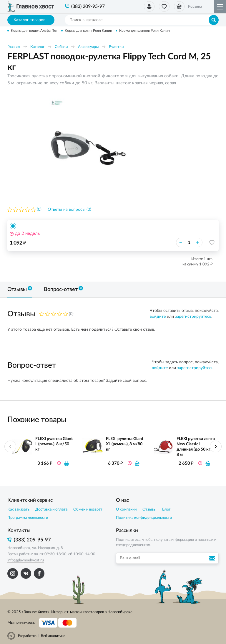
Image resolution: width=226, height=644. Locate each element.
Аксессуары (88, 47)
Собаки (61, 47)
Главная (14, 47)
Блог (166, 510)
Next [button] (216, 446)
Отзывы (149, 510)
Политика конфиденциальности (144, 518)
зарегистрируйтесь (193, 317)
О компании (126, 510)
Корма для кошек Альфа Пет (34, 31)
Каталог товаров (31, 20)
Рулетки (116, 47)
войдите (158, 317)
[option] (88, 146)
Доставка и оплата (51, 510)
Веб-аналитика (53, 636)
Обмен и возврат (88, 510)
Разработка (27, 636)
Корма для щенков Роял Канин (144, 31)
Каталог (37, 47)
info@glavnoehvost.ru (26, 560)
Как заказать (18, 510)
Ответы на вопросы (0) (69, 210)
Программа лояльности (28, 518)
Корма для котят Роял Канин (88, 31)
